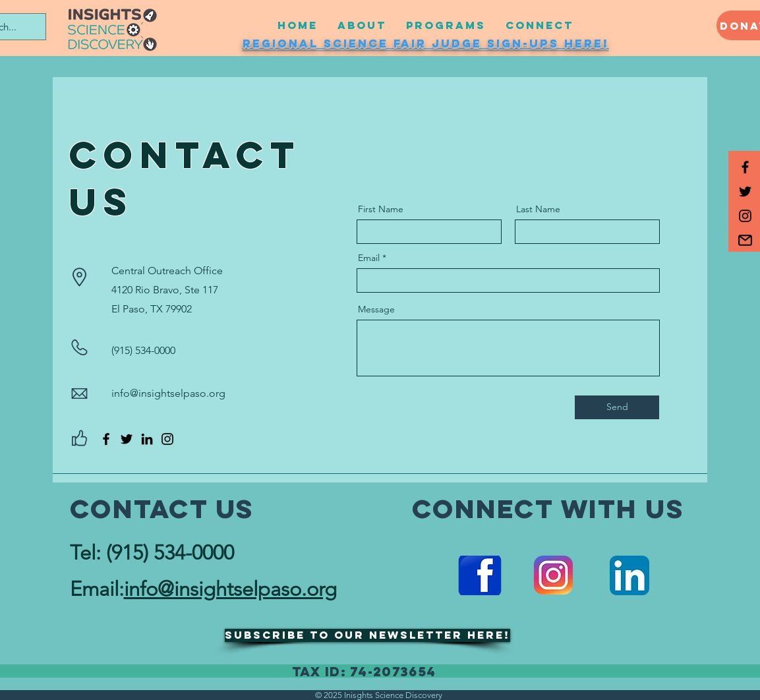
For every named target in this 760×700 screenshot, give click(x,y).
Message (376, 309)
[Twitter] (127, 439)
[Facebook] (106, 439)
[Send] (617, 407)
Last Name (538, 209)
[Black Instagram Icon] (745, 216)
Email (369, 258)
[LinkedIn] (147, 439)
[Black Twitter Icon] (745, 191)
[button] (745, 240)
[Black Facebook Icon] (745, 167)
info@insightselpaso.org (168, 393)
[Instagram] (167, 439)
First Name (381, 209)
